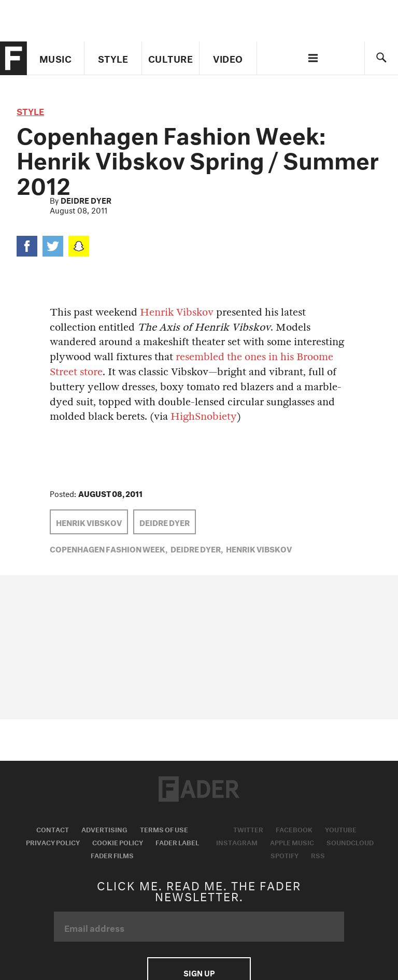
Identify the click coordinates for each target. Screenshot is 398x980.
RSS (318, 855)
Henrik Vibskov (177, 312)
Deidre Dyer (86, 200)
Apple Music (292, 842)
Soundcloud (350, 842)
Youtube (341, 829)
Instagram (237, 842)
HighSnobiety (204, 416)
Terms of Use (164, 829)
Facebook (294, 829)
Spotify (285, 855)
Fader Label (177, 842)
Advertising (104, 829)
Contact (53, 829)
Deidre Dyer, (197, 548)
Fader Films (112, 855)
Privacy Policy (53, 842)
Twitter (248, 829)
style (30, 110)
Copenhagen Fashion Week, (109, 548)
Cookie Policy (118, 842)
